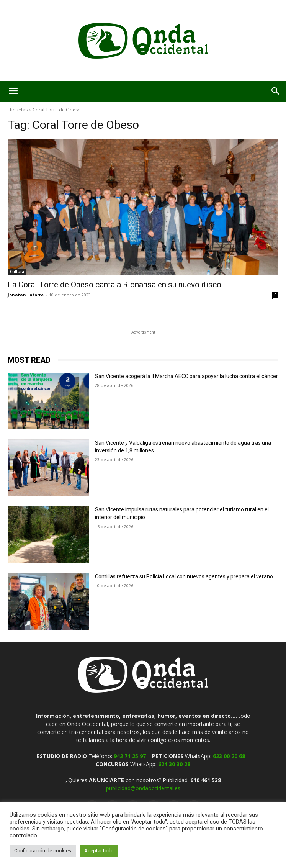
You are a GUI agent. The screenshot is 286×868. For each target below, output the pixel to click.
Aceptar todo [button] (99, 851)
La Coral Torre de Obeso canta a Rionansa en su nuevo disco (114, 285)
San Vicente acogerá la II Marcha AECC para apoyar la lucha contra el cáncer (186, 376)
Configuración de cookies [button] (43, 851)
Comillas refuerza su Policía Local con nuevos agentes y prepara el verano (184, 576)
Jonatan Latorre (26, 295)
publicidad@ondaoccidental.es (143, 788)
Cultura (17, 272)
